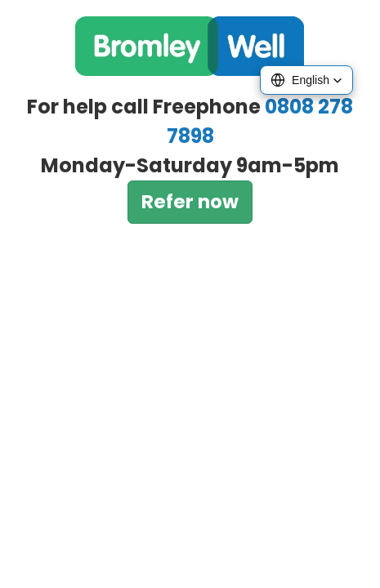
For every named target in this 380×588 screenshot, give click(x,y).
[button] (306, 80)
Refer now (190, 202)
